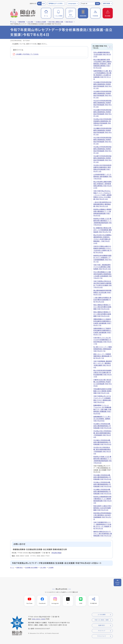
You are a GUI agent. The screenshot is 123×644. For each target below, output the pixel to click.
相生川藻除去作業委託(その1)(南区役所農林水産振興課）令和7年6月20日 (102, 314)
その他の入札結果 (41, 22)
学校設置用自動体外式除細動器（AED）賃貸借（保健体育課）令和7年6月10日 (102, 391)
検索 (98, 4)
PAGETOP (117, 584)
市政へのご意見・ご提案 (102, 620)
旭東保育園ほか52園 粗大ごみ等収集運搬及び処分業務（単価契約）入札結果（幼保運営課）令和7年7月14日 (103, 75)
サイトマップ (102, 631)
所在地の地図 (56, 553)
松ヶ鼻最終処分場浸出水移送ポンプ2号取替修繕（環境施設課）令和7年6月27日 (103, 230)
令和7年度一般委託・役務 (56, 22)
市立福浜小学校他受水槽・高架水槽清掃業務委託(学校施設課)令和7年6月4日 (102, 442)
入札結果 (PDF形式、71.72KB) (26, 54)
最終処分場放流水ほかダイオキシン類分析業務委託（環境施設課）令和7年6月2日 (103, 534)
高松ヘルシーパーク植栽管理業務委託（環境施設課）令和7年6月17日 (103, 356)
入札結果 (51, 568)
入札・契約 (30, 22)
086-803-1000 (39, 619)
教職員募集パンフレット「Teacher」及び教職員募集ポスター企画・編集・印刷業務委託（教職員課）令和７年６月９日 (102, 409)
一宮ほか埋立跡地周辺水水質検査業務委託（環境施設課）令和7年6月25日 (102, 204)
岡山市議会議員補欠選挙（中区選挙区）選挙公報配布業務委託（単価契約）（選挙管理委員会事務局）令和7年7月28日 (103, 64)
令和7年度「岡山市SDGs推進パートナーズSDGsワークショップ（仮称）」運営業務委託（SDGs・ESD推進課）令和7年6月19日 (102, 195)
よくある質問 (102, 615)
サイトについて (102, 636)
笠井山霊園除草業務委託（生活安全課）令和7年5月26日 (102, 54)
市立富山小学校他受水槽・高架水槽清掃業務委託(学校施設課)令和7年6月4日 (102, 484)
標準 (39, 4)
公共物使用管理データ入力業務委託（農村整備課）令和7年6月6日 (103, 177)
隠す (110, 47)
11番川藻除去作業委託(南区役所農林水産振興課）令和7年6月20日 (102, 300)
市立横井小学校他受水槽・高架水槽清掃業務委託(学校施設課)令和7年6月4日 (102, 426)
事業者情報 (22, 22)
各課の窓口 (20, 568)
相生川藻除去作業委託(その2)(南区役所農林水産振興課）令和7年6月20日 (102, 307)
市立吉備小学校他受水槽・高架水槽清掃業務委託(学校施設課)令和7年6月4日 (102, 477)
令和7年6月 (69, 22)
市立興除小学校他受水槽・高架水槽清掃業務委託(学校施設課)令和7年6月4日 (102, 492)
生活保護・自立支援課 (31, 568)
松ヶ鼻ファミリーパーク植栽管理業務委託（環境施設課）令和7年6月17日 (103, 349)
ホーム (14, 22)
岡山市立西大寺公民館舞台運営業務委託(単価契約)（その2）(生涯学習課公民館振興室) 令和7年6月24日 (102, 239)
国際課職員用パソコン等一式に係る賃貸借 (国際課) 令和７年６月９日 (102, 419)
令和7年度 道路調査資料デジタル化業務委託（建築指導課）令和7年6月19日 (102, 267)
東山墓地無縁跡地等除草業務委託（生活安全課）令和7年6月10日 (102, 293)
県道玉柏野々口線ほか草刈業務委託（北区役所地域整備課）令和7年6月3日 (102, 508)
